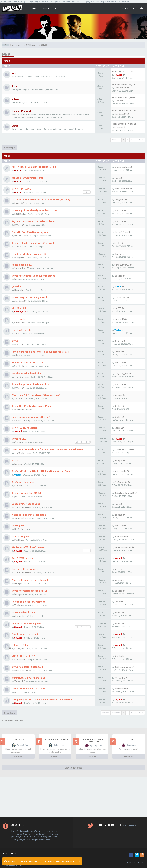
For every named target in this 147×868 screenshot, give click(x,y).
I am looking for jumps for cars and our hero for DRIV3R (40, 352)
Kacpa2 (118, 428)
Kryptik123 (20, 659)
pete (17, 496)
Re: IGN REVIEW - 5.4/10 (123, 84)
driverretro (20, 616)
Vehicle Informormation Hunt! (27, 178)
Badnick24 (19, 290)
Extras (15, 126)
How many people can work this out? (31, 417)
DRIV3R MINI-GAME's (22, 189)
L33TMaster (20, 214)
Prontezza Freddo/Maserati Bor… (128, 97)
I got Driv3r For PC (21, 330)
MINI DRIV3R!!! (19, 308)
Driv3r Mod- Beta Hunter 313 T (27, 667)
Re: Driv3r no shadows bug (124, 110)
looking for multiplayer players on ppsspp (93, 740)
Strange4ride (121, 127)
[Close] (79, 861)
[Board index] (6, 45)
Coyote (18, 442)
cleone (118, 178)
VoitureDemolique (23, 420)
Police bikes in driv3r (22, 265)
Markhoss (19, 540)
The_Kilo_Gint (22, 377)
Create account (127, 8)
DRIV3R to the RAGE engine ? (26, 623)
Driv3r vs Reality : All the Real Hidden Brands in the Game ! (42, 471)
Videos (15, 99)
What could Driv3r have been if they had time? (36, 395)
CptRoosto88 (121, 482)
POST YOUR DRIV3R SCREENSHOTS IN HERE (34, 167)
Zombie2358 (121, 114)
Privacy (5, 853)
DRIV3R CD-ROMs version (25, 428)
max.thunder (121, 471)
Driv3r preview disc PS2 (24, 612)
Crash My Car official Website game (30, 232)
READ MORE (18, 756)
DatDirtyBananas (23, 670)
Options (106, 713)
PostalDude (120, 536)
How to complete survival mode (28, 602)
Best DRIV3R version (22, 558)
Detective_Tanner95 (124, 493)
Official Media (33, 8)
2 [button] (128, 140)
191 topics (116, 140)
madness (19, 170)
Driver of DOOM (122, 189)
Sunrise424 (20, 323)
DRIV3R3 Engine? (20, 537)
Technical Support (21, 111)
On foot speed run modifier (57, 739)
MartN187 (19, 409)
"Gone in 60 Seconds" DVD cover (29, 689)
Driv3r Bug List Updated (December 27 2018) (35, 210)
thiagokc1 (19, 203)
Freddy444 (19, 649)
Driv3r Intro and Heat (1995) (26, 493)
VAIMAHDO (20, 681)
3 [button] (132, 140)
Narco (15, 460)
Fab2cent (19, 486)
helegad (18, 279)
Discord (46, 8)
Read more (70, 861)
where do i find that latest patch (29, 515)
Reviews (16, 86)
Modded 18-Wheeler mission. (27, 374)
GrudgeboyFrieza (123, 167)
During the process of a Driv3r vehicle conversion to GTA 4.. (43, 700)
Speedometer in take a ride (26, 504)
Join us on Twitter (117, 825)
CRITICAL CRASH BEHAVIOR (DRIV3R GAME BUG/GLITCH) (41, 200)
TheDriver (19, 605)
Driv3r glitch (18, 526)
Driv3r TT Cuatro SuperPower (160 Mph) (33, 243)
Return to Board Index (12, 721)
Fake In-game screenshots (25, 634)
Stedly (117, 101)
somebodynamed (23, 518)
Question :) (17, 286)
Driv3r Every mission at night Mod (29, 297)
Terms (13, 853)
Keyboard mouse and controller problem (33, 221)
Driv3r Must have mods (24, 482)
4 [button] (136, 140)
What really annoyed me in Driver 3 (30, 580)
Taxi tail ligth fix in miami (25, 569)
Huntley (118, 254)
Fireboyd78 (20, 312)
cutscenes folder (21, 645)
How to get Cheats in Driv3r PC (28, 363)
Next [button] (141, 140)
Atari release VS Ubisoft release (28, 547)
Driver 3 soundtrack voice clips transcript (33, 276)
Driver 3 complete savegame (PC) (29, 591)
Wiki (55, 8)
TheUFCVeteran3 (23, 453)
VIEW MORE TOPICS (73, 768)
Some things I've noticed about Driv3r (32, 384)
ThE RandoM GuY (23, 507)
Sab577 (118, 308)
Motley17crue (21, 236)
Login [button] (140, 8)
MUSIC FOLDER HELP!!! (23, 656)
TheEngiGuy (120, 88)
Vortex (118, 286)
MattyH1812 (20, 257)
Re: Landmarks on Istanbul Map (127, 124)
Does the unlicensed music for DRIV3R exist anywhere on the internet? (48, 449)
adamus (18, 355)
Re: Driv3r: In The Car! (122, 71)
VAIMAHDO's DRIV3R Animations (28, 678)
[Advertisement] (73, 797)
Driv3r (15, 341)
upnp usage (130, 739)
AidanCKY (19, 399)
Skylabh (118, 75)
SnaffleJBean (21, 366)
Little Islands (18, 319)
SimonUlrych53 (22, 268)
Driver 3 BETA (19, 439)
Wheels (118, 612)
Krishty (118, 406)
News (15, 73)
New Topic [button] (9, 148)
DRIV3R (6, 54)
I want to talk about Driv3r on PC (29, 254)
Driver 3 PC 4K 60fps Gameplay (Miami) (32, 406)
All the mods (20, 739)
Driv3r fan (119, 210)
